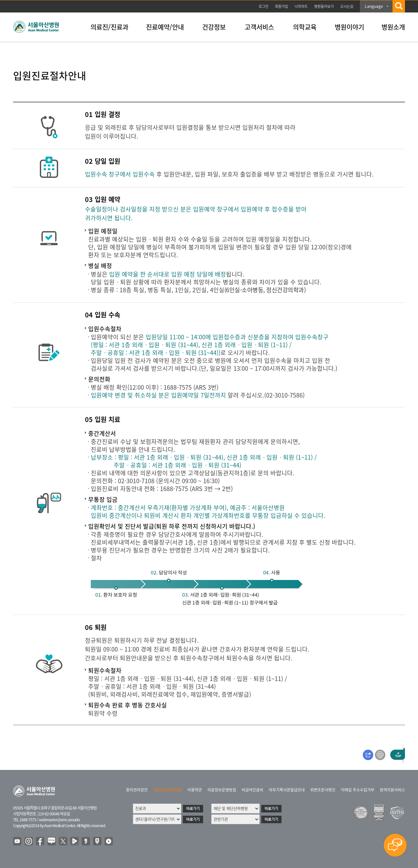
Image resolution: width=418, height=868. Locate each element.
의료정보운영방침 (222, 790)
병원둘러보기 (324, 6)
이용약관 (195, 790)
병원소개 (393, 27)
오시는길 (347, 6)
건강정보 (214, 27)
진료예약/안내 (165, 27)
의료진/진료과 (109, 27)
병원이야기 (349, 27)
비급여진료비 (252, 790)
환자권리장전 (137, 790)
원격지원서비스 (392, 790)
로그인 (264, 6)
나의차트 (301, 6)
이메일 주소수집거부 (358, 790)
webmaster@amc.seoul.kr (59, 820)
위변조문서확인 (323, 790)
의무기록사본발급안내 (287, 790)
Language (374, 6)
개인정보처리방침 (168, 790)
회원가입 (281, 6)
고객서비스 (259, 27)
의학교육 (305, 27)
